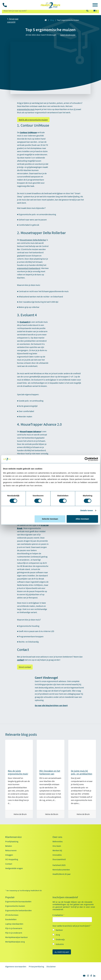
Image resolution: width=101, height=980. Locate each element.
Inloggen (9, 855)
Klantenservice (13, 837)
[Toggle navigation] (95, 5)
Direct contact (25, 667)
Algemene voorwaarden (16, 966)
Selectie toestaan (50, 519)
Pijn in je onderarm (14, 933)
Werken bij (57, 850)
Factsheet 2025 (59, 865)
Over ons (57, 837)
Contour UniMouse (28, 132)
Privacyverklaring (36, 966)
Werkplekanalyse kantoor (17, 937)
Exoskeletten (11, 919)
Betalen (9, 846)
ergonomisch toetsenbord (29, 268)
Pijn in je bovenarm (14, 928)
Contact (9, 864)
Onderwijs (60, 939)
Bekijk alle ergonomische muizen (33, 120)
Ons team (57, 846)
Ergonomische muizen (15, 906)
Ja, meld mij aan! (62, 952)
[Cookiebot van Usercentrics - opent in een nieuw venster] (86, 459)
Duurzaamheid (59, 859)
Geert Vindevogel (68, 35)
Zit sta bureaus (12, 915)
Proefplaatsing (12, 841)
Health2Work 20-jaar (62, 874)
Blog (52, 20)
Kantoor (59, 930)
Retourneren (11, 850)
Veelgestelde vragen (14, 868)
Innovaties (57, 855)
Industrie (60, 944)
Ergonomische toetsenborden (18, 910)
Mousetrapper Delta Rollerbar (33, 240)
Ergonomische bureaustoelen (18, 901)
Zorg (58, 935)
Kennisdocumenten (61, 870)
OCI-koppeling (12, 859)
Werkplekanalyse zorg (15, 942)
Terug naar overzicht (13, 20)
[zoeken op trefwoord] (43, 11)
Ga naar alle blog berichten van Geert (51, 705)
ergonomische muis (26, 109)
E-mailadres (58, 915)
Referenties (58, 841)
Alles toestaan (82, 519)
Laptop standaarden (14, 924)
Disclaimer (51, 966)
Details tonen (87, 510)
